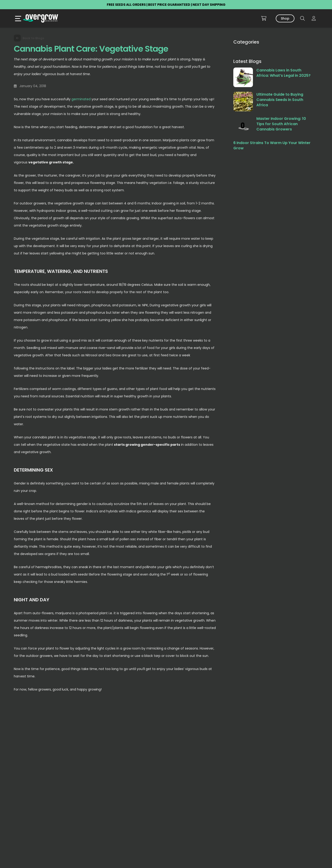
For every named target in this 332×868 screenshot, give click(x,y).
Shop (285, 18)
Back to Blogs (29, 38)
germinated (81, 99)
